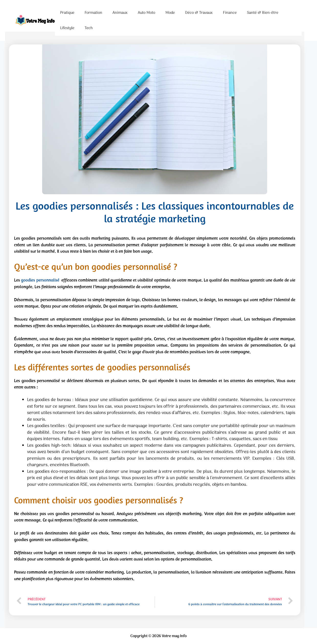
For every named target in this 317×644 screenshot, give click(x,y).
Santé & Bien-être (263, 13)
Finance (230, 13)
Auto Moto (146, 13)
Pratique (67, 13)
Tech (89, 28)
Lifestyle (67, 28)
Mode (170, 13)
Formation (93, 13)
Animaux (120, 13)
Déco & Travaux (199, 13)
